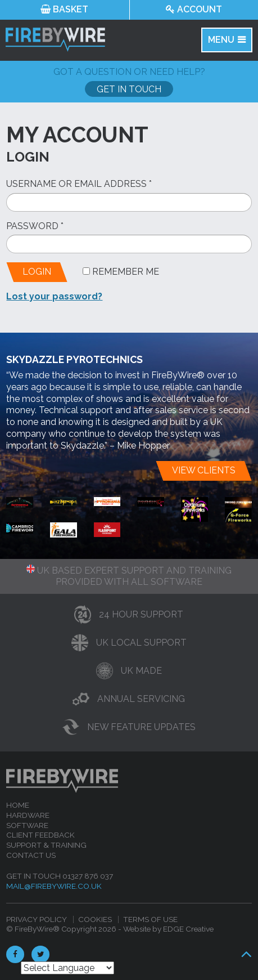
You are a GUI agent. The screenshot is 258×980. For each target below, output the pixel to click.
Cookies (95, 919)
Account (194, 9)
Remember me (121, 272)
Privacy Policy (37, 919)
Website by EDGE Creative (168, 929)
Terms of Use (150, 919)
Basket (64, 9)
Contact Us (31, 855)
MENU (221, 40)
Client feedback (40, 835)
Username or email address (79, 184)
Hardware (28, 815)
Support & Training (46, 845)
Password (35, 226)
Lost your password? (54, 296)
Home (18, 805)
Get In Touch (129, 89)
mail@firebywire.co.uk (54, 886)
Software (27, 825)
